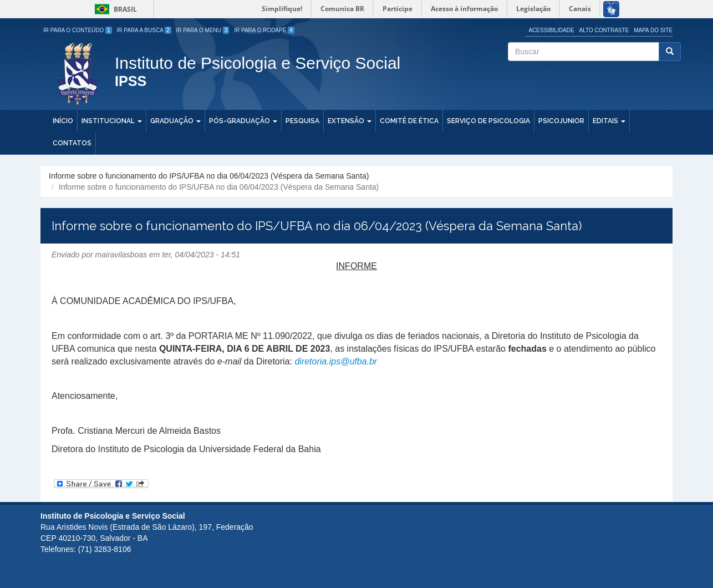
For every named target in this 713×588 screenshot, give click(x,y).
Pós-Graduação (243, 121)
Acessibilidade (551, 30)
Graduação (175, 121)
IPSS (131, 82)
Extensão (350, 121)
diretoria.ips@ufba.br (336, 361)
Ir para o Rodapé (264, 30)
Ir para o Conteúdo (78, 30)
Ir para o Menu (203, 30)
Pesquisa (302, 121)
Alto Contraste (604, 30)
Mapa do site (653, 30)
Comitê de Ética (409, 121)
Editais (609, 121)
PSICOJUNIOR (561, 121)
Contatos (72, 143)
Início (63, 121)
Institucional (112, 121)
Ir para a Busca (144, 30)
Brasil (114, 9)
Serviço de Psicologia (488, 121)
